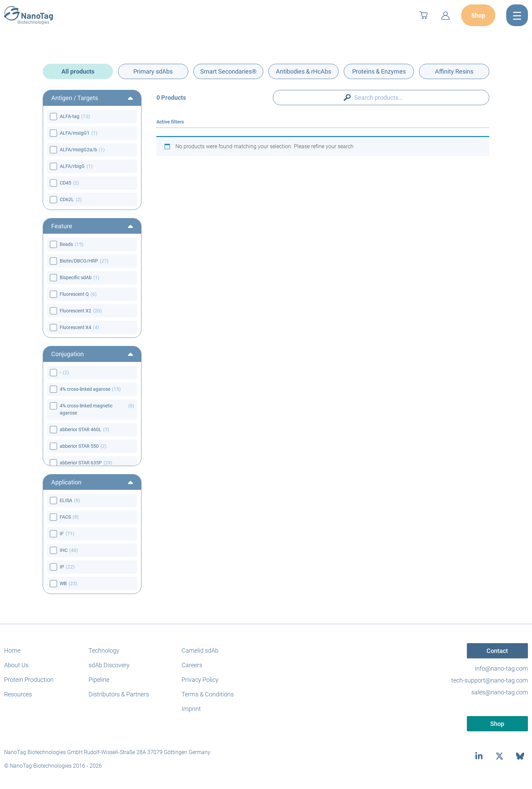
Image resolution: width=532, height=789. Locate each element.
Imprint (191, 709)
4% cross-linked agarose (85, 389)
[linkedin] (479, 756)
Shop (478, 15)
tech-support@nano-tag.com (490, 680)
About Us (16, 665)
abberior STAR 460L (81, 429)
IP (62, 567)
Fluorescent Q (74, 294)
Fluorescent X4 (75, 327)
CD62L (67, 199)
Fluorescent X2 (75, 311)
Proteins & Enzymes (379, 71)
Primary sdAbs (153, 71)
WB (63, 583)
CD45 (65, 183)
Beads (66, 244)
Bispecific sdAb (76, 277)
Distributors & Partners (119, 694)
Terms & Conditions (208, 694)
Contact (497, 651)
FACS (65, 517)
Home (12, 650)
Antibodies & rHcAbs (303, 71)
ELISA (66, 500)
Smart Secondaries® (228, 71)
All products (78, 71)
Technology (104, 650)
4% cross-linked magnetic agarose (86, 409)
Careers (192, 665)
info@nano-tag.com (501, 668)
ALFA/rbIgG (72, 166)
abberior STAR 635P (81, 463)
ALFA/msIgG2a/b (78, 150)
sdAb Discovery (109, 665)
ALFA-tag (70, 116)
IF (62, 534)
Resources (18, 694)
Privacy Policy (200, 680)
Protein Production (29, 680)
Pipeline (99, 680)
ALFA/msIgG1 (75, 133)
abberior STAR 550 (79, 446)
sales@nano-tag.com (500, 692)
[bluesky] (520, 756)
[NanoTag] (28, 15)
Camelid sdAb (200, 650)
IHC (64, 550)
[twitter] (500, 756)
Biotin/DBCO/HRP (79, 261)
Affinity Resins (454, 71)
